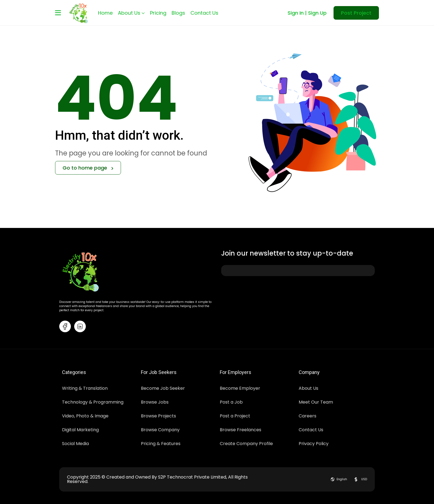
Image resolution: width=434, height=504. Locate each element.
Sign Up (317, 13)
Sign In (296, 13)
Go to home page (88, 168)
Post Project (356, 13)
